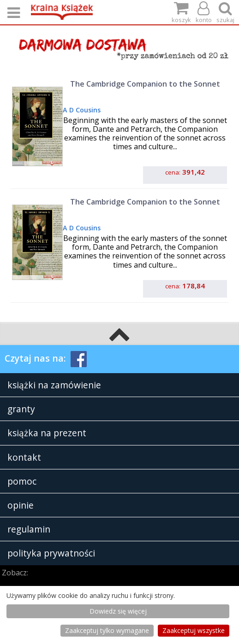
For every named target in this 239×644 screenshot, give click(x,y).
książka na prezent (47, 433)
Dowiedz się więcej (118, 611)
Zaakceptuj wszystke (194, 630)
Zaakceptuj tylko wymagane (107, 630)
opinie (21, 505)
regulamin (29, 529)
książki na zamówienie (54, 385)
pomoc (22, 481)
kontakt (24, 457)
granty (21, 409)
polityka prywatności (51, 553)
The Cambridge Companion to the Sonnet (145, 84)
